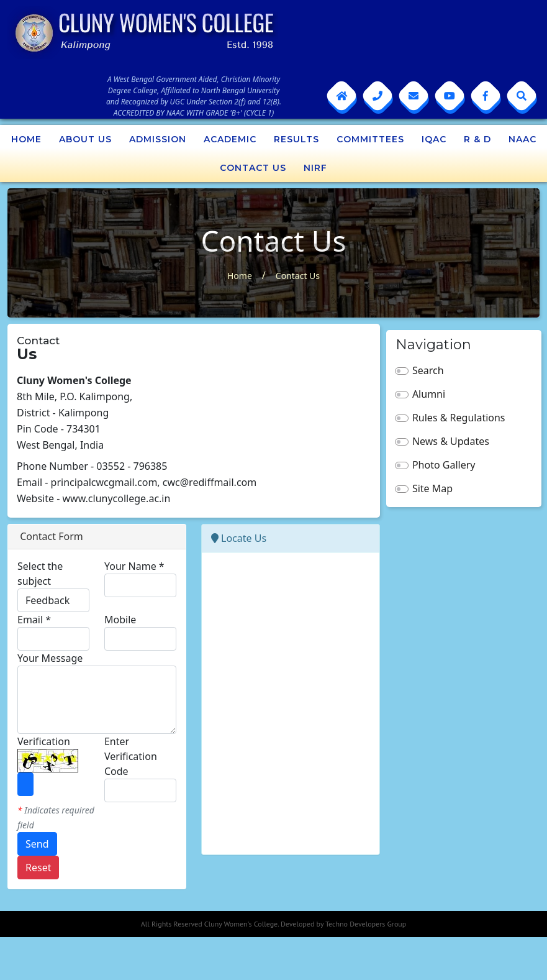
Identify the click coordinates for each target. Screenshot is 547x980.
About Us (85, 139)
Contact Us (253, 168)
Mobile (120, 620)
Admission (158, 139)
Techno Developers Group (366, 924)
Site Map (432, 488)
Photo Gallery (444, 465)
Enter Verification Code (131, 756)
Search (428, 370)
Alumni (429, 394)
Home (26, 139)
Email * (34, 620)
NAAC (522, 139)
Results (296, 139)
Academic (230, 139)
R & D (477, 139)
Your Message (50, 658)
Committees (370, 139)
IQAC (434, 139)
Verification (44, 741)
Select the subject (40, 574)
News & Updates (451, 441)
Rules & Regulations (459, 418)
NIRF (315, 168)
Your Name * (134, 566)
